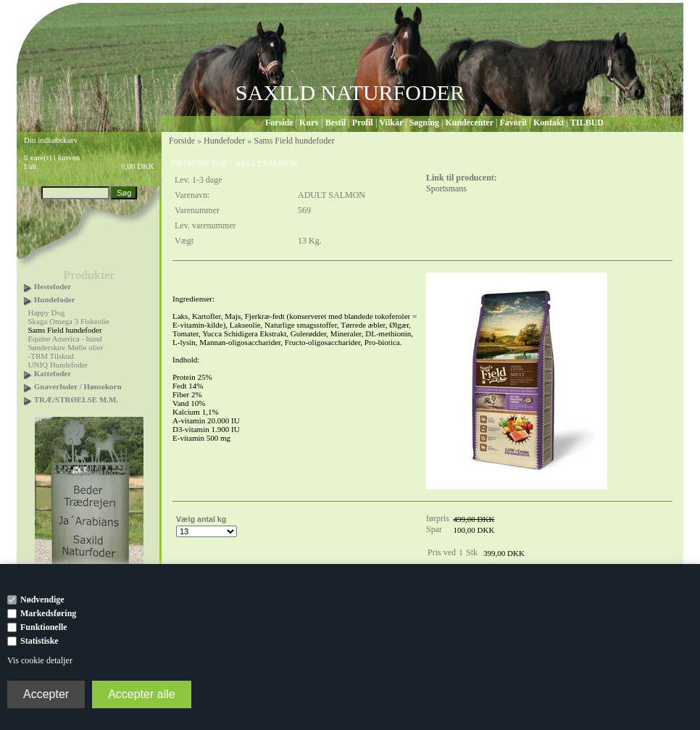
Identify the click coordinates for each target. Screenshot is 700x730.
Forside (279, 123)
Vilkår (391, 123)
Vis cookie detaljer (40, 660)
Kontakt (549, 123)
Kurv (309, 123)
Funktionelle (44, 627)
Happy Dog (47, 312)
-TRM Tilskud (51, 356)
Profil (363, 123)
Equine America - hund (65, 339)
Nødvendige (42, 600)
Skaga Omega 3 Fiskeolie (69, 321)
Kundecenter (469, 123)
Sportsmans (446, 188)
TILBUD (587, 123)
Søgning (424, 123)
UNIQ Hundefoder (58, 365)
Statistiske (39, 641)
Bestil (336, 123)
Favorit (513, 123)
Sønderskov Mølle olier (66, 347)
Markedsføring (48, 613)
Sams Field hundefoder (65, 330)
